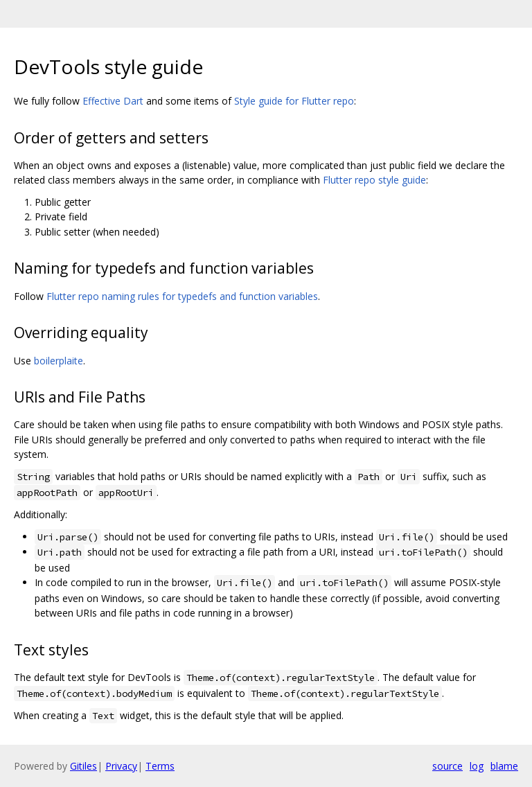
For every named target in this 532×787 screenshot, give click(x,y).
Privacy (121, 766)
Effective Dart (113, 101)
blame (504, 766)
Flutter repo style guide (374, 180)
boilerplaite (59, 361)
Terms (160, 766)
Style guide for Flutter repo (294, 101)
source (447, 766)
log (477, 766)
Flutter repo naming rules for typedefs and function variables (182, 296)
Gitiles (83, 766)
